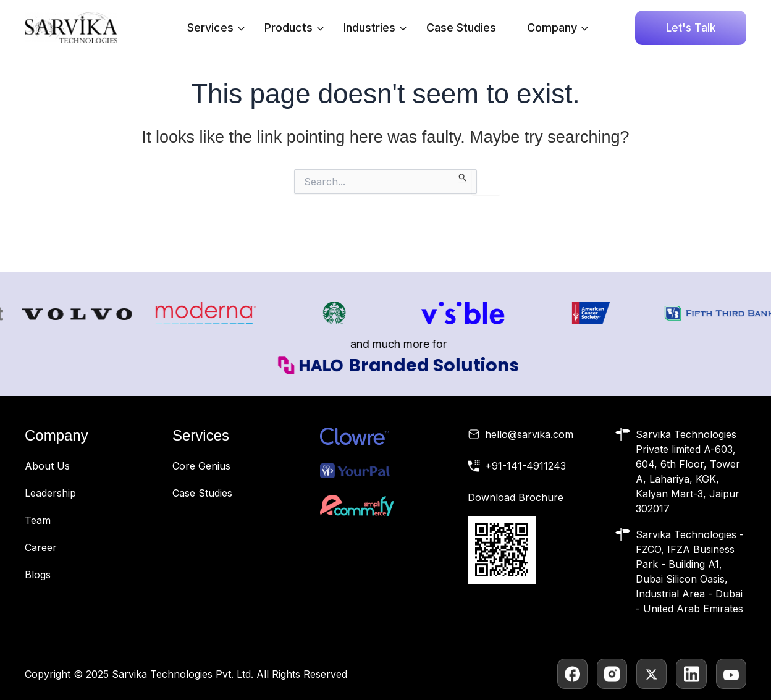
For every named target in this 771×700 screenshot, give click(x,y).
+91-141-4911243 (525, 466)
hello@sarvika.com (529, 434)
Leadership (50, 493)
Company (558, 28)
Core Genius (201, 466)
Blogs (38, 575)
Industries (375, 28)
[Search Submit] (463, 175)
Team (38, 520)
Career (41, 547)
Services (216, 28)
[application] (238, 28)
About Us (47, 466)
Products (294, 28)
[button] (691, 27)
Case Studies (461, 27)
